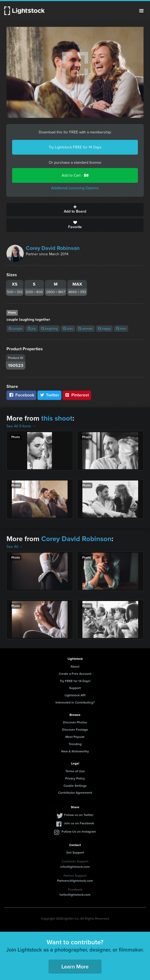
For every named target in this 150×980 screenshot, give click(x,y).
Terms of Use (75, 771)
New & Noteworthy (75, 751)
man (68, 329)
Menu (141, 11)
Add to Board (75, 210)
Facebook (21, 395)
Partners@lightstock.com (75, 881)
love (121, 329)
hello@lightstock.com (75, 895)
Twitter (50, 395)
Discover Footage (75, 730)
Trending (75, 744)
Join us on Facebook (79, 823)
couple (15, 329)
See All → (15, 547)
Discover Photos (75, 722)
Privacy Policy (75, 778)
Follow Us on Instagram (79, 832)
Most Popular (75, 737)
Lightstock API (75, 695)
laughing (49, 329)
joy (32, 329)
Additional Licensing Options (75, 188)
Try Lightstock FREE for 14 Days (75, 147)
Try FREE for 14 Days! (75, 681)
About (75, 666)
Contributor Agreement (75, 793)
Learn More (75, 967)
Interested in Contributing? (75, 702)
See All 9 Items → (21, 426)
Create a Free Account (75, 674)
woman (86, 329)
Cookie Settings (75, 786)
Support (75, 688)
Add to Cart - (75, 175)
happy (104, 329)
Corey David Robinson (53, 248)
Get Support (75, 853)
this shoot (57, 418)
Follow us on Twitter (79, 815)
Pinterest (77, 395)
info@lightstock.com (75, 867)
